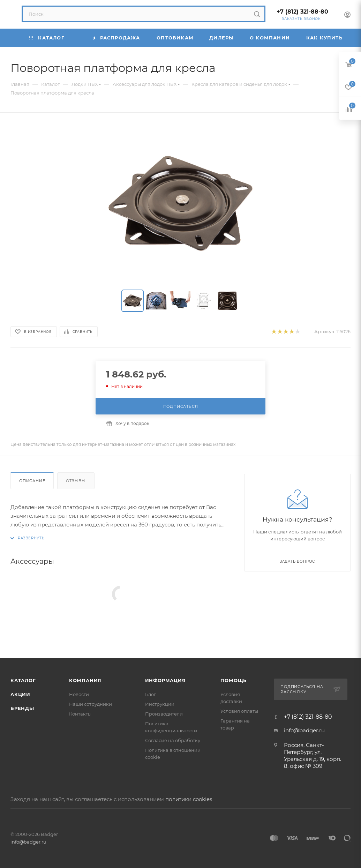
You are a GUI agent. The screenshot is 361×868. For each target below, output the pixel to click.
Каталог (23, 680)
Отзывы (76, 481)
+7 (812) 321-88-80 (302, 12)
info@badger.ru (304, 730)
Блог (151, 694)
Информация (166, 680)
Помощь (234, 680)
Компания (85, 680)
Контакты (80, 714)
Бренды (22, 708)
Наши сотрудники (91, 704)
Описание (32, 481)
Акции (20, 694)
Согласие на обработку (173, 740)
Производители (164, 714)
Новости (79, 694)
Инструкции (160, 704)
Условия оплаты (239, 711)
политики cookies (189, 799)
